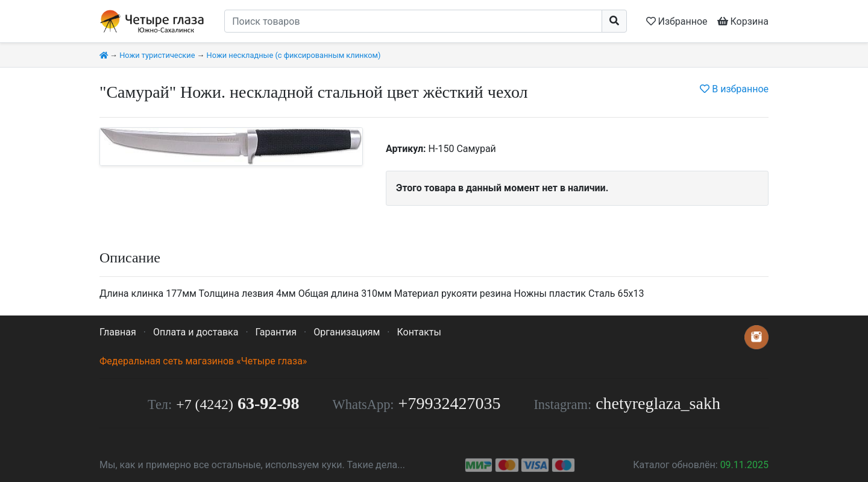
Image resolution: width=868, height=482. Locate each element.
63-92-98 (237, 403)
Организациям (347, 332)
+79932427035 (450, 403)
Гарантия (276, 332)
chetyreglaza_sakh (658, 403)
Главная (118, 332)
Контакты (419, 332)
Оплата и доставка (196, 332)
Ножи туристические (157, 55)
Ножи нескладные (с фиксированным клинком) (294, 55)
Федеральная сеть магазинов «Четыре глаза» (203, 361)
